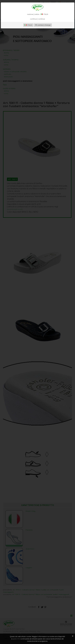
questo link (16, 639)
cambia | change (43, 25)
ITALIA (28, 25)
